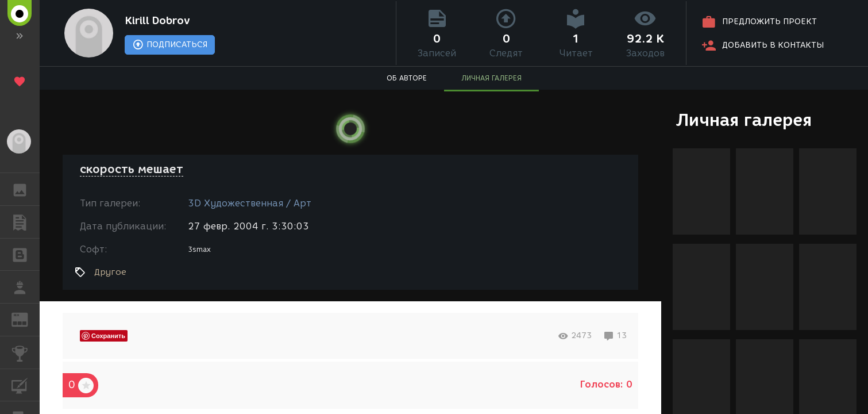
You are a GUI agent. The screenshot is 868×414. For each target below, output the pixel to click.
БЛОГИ (26, 254)
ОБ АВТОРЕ (407, 78)
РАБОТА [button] (26, 287)
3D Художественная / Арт (250, 203)
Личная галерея (744, 120)
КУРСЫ (26, 384)
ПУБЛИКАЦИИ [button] (26, 222)
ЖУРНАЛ (26, 319)
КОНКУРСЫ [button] (26, 352)
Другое (110, 272)
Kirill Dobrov (157, 21)
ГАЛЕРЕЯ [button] (26, 189)
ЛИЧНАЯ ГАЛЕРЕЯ (491, 78)
